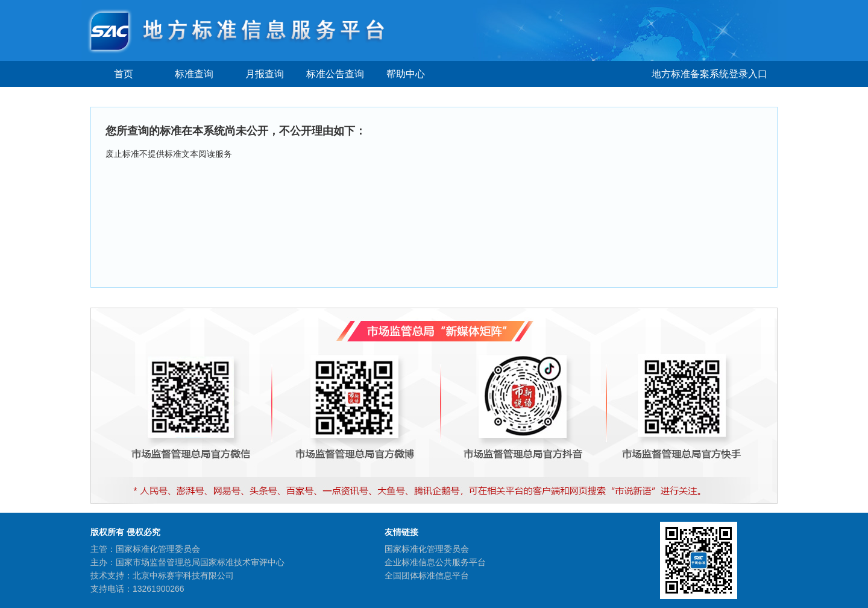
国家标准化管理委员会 (427, 549)
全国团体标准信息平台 (427, 575)
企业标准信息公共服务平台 (435, 562)
